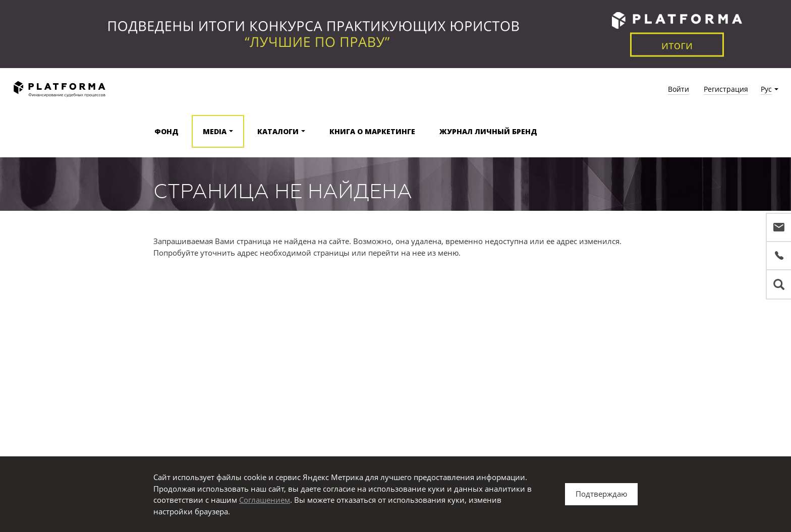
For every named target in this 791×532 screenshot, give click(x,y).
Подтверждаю (601, 494)
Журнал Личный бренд (488, 131)
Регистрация (726, 89)
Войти (679, 89)
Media (215, 131)
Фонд (166, 131)
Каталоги (278, 131)
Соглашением (265, 500)
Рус (766, 89)
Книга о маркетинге (372, 131)
